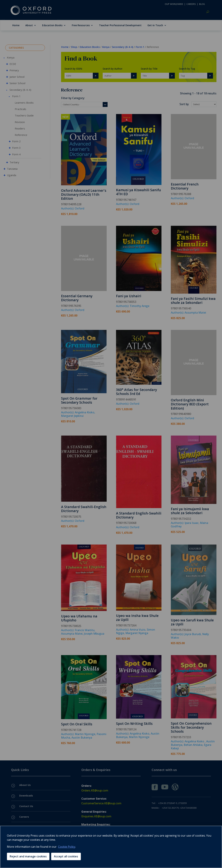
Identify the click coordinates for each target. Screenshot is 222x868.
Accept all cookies (66, 856)
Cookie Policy (67, 847)
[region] (111, 847)
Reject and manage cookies (28, 856)
